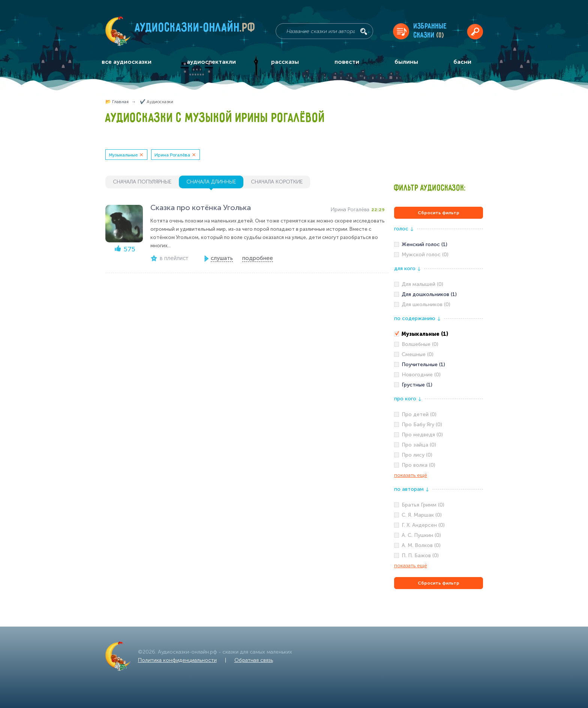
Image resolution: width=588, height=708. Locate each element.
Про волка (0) (418, 465)
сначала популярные (142, 182)
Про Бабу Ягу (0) (422, 425)
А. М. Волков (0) (421, 545)
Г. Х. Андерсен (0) (423, 525)
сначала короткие (277, 182)
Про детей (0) (419, 414)
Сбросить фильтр (439, 213)
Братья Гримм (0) (423, 505)
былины (406, 62)
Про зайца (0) (419, 445)
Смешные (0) (418, 354)
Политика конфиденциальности (177, 660)
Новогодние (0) (421, 375)
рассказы (285, 62)
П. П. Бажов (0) (420, 555)
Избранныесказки (430, 31)
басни (462, 62)
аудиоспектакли (211, 62)
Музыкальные (123, 155)
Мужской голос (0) (425, 255)
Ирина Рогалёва (172, 155)
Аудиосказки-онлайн (195, 30)
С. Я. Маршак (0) (422, 515)
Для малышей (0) (422, 284)
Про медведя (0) (422, 435)
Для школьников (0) (426, 304)
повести (347, 62)
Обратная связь (254, 660)
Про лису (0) (417, 455)
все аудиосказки (127, 62)
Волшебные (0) (420, 344)
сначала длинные (211, 182)
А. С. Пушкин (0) (421, 535)
